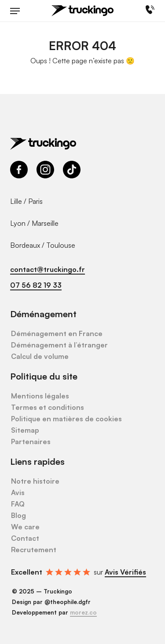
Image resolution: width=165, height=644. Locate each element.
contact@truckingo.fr (48, 269)
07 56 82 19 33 (36, 285)
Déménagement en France (57, 333)
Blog (18, 515)
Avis (18, 492)
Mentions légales (40, 396)
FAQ (18, 504)
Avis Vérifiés (125, 572)
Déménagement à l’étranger (59, 345)
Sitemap (25, 430)
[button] (15, 11)
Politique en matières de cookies (66, 419)
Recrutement (34, 550)
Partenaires (31, 441)
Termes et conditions (48, 407)
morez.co (83, 612)
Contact (25, 538)
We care (25, 527)
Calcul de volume (40, 356)
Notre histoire (35, 481)
